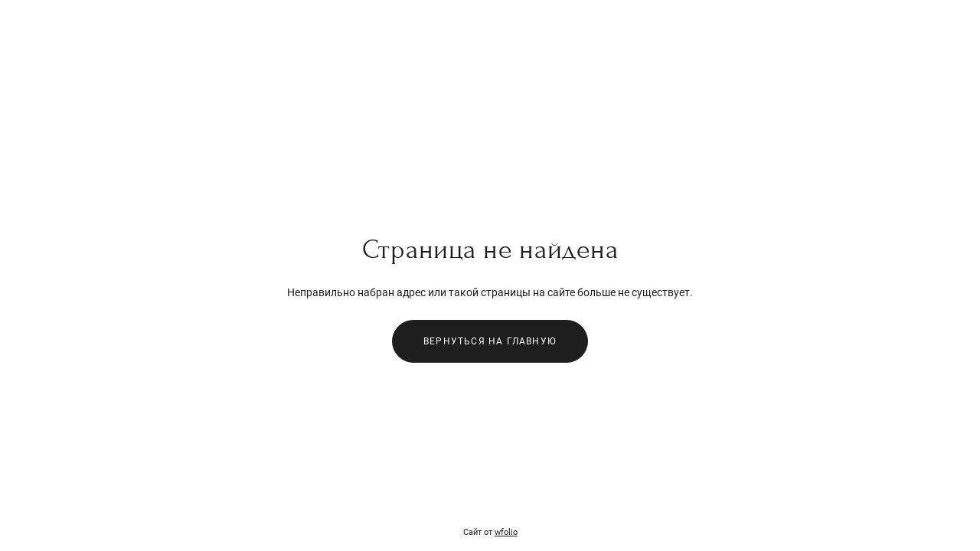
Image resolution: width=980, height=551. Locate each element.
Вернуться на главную (490, 341)
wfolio (506, 532)
